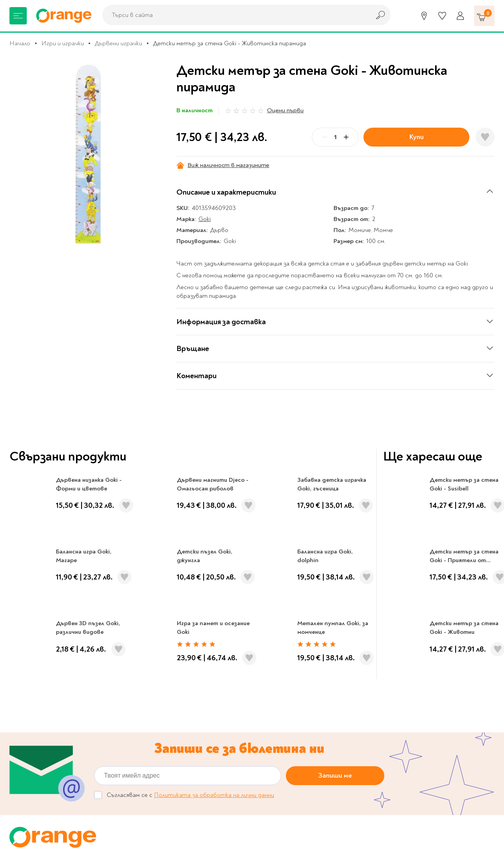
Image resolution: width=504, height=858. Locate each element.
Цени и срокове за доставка (301, 730)
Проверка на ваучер (436, 638)
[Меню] (18, 16)
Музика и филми (31, 718)
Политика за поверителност (303, 718)
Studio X (220, 843)
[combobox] (234, 15)
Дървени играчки (119, 43)
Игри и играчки (63, 43)
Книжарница (26, 681)
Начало (20, 43)
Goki (205, 219)
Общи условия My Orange (160, 747)
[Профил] (460, 16)
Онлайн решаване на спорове (302, 693)
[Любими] (442, 16)
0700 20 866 (68, 638)
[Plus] (346, 137)
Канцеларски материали (43, 706)
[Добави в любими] (485, 137)
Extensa (318, 843)
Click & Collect (423, 711)
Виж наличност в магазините (223, 165)
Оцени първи (285, 110)
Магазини (191, 638)
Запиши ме (335, 545)
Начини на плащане (288, 755)
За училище (25, 693)
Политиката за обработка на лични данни (214, 565)
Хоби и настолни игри (40, 730)
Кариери (313, 638)
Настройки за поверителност (305, 706)
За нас (133, 681)
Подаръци (24, 755)
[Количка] (484, 16)
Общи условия (145, 735)
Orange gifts (142, 706)
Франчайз (138, 718)
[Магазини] (424, 16)
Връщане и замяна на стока (300, 743)
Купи (417, 137)
